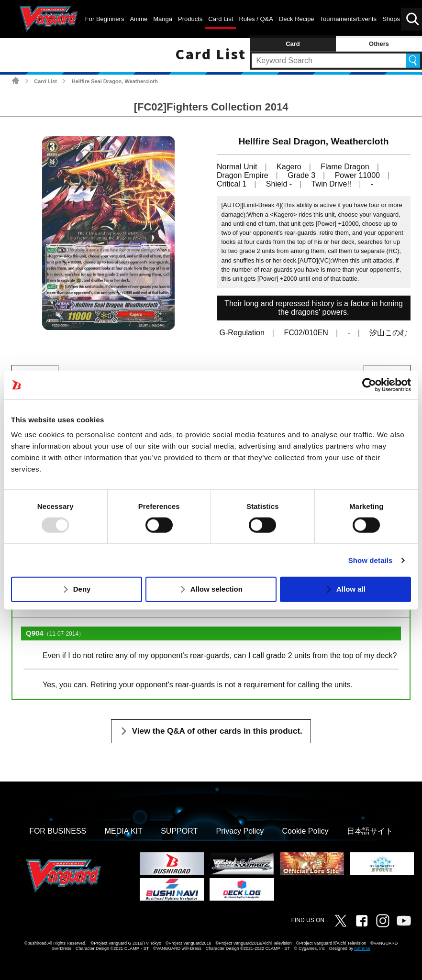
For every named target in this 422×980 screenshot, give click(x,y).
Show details (371, 560)
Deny (82, 589)
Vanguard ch (404, 921)
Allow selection (217, 589)
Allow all (351, 589)
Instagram (383, 921)
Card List (45, 81)
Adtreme (362, 948)
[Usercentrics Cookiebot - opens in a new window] (369, 385)
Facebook (362, 921)
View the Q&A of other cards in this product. (217, 731)
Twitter (341, 921)
